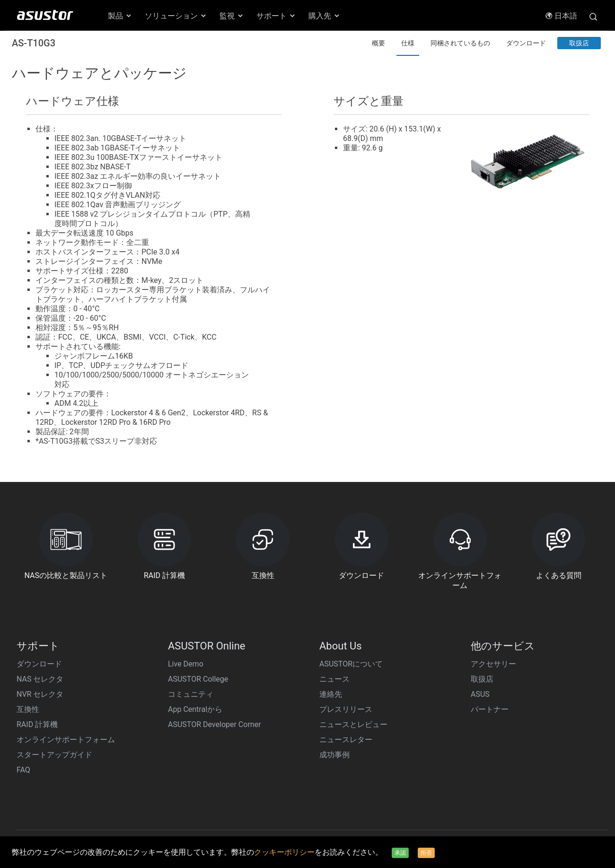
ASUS (480, 694)
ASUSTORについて (351, 664)
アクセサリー (493, 664)
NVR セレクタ (40, 694)
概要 (378, 43)
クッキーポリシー (284, 852)
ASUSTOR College (198, 679)
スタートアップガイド (54, 755)
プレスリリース (346, 709)
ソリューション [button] (176, 16)
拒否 (426, 853)
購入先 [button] (325, 16)
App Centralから (195, 709)
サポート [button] (276, 16)
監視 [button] (232, 16)
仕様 (408, 43)
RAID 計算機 (37, 724)
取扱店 (579, 43)
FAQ (23, 770)
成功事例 (334, 755)
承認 (400, 853)
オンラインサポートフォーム (66, 740)
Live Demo (186, 664)
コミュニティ (191, 694)
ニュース (334, 679)
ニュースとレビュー (353, 724)
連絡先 (331, 694)
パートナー (490, 709)
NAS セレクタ (40, 679)
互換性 (28, 709)
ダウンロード (526, 43)
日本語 (561, 16)
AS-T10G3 (34, 43)
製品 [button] (120, 16)
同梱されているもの (460, 43)
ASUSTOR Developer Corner (215, 724)
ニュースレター (346, 740)
